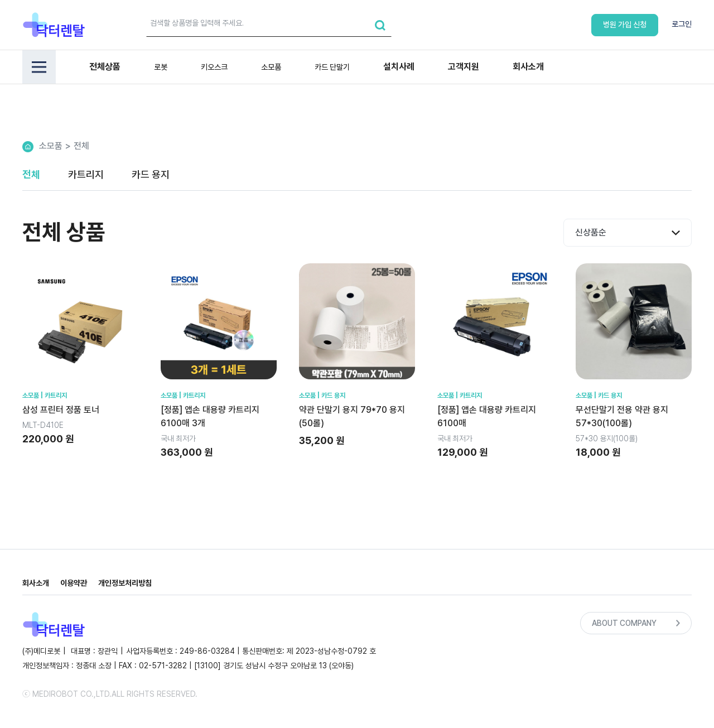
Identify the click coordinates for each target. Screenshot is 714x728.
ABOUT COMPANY (636, 623)
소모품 (271, 67)
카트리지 (86, 174)
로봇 (161, 67)
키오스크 (214, 67)
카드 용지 (151, 174)
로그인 (682, 24)
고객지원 (464, 67)
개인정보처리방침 (125, 583)
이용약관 (74, 583)
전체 (81, 146)
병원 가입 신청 (625, 25)
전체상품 (105, 67)
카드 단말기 (332, 67)
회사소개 (528, 67)
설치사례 (399, 67)
